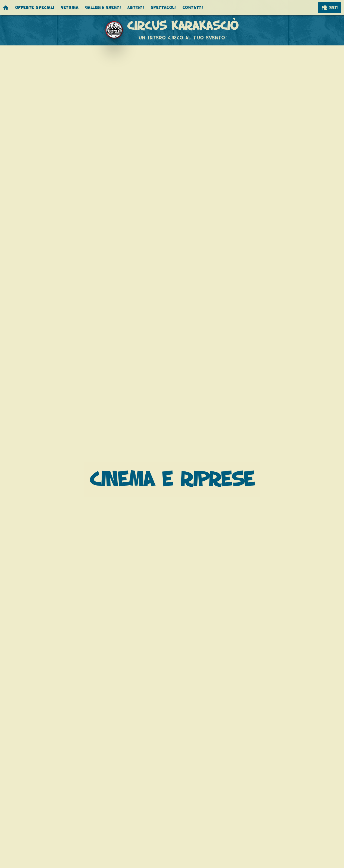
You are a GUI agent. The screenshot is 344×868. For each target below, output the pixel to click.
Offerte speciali (35, 8)
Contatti (193, 8)
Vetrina (70, 8)
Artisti (136, 8)
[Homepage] (6, 8)
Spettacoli (163, 8)
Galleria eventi (103, 8)
